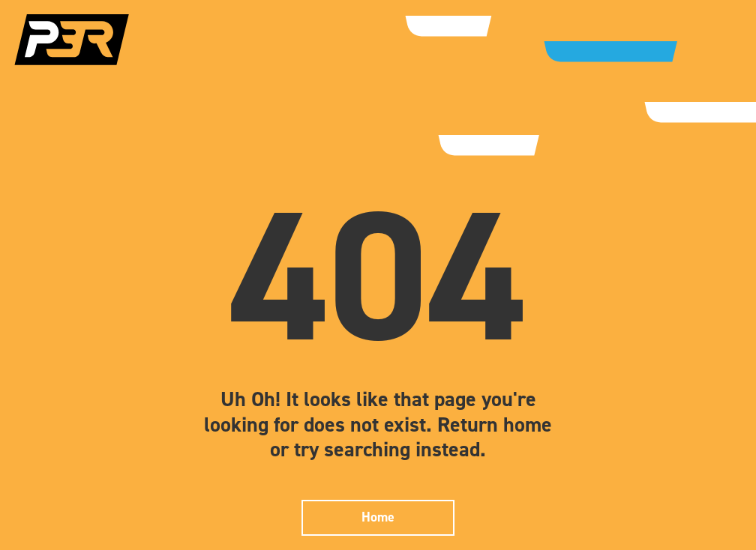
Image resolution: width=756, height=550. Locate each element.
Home (378, 517)
